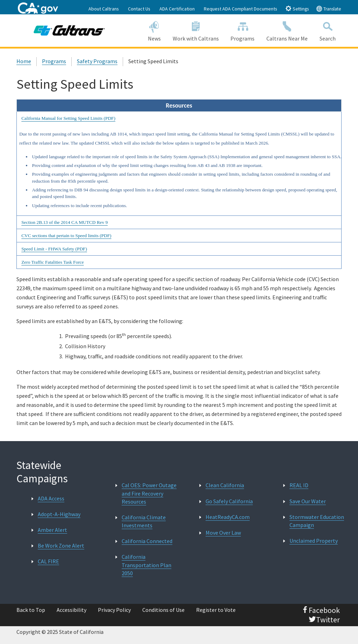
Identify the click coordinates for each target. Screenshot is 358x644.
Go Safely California (229, 501)
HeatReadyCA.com (228, 517)
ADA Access (51, 498)
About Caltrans (104, 9)
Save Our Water (308, 501)
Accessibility (71, 610)
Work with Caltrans (196, 30)
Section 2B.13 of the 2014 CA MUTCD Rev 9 (65, 222)
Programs (242, 30)
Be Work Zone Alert (61, 546)
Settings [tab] (297, 9)
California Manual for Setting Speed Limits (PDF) (68, 118)
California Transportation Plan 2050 (146, 565)
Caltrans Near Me (287, 30)
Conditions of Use (163, 610)
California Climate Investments (144, 521)
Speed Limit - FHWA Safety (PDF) (54, 249)
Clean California (225, 485)
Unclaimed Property (314, 541)
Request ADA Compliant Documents (241, 9)
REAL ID (299, 485)
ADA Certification (177, 9)
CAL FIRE (48, 561)
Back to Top (31, 610)
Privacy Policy (114, 610)
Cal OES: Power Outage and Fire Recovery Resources (149, 493)
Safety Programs (97, 61)
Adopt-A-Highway (59, 514)
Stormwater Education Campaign (317, 521)
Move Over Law (223, 533)
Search (328, 30)
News (154, 30)
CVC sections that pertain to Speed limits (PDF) (66, 236)
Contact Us (139, 9)
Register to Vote (216, 610)
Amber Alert (52, 530)
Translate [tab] (329, 9)
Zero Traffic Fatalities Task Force (52, 262)
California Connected (147, 541)
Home (24, 61)
